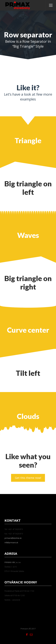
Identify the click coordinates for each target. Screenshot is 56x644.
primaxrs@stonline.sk (13, 538)
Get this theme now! (28, 478)
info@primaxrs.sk (11, 543)
